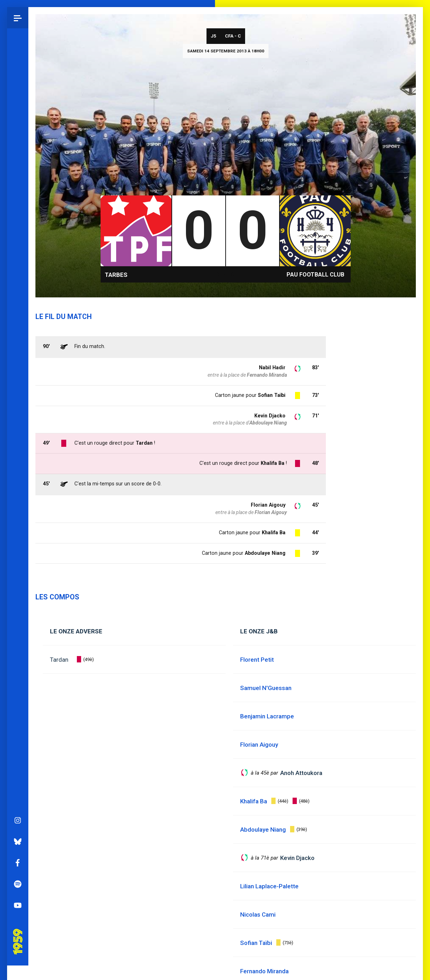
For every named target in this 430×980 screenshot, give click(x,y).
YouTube (18, 644)
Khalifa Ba (274, 532)
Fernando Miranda (267, 375)
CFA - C (233, 36)
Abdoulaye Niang (265, 553)
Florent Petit (257, 660)
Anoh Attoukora (301, 773)
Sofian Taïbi (272, 395)
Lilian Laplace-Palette (269, 886)
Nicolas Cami (258, 915)
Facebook (18, 602)
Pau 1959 (19, 671)
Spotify (18, 623)
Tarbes (116, 275)
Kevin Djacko (270, 416)
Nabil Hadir (272, 367)
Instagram (18, 559)
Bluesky (18, 580)
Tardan (59, 660)
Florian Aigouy (268, 505)
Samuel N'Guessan (266, 688)
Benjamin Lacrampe (267, 716)
